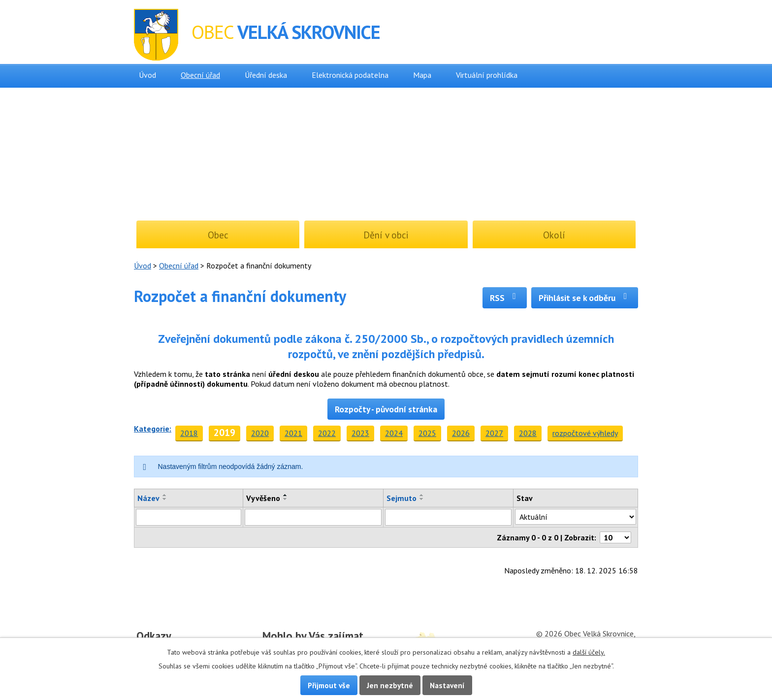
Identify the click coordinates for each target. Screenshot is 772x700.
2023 (360, 433)
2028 (528, 433)
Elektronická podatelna (350, 75)
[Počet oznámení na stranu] (615, 537)
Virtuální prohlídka (487, 75)
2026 (461, 433)
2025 (427, 433)
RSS (505, 298)
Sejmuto (402, 498)
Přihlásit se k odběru (585, 298)
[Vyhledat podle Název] (189, 517)
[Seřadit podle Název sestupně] (165, 499)
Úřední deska (266, 75)
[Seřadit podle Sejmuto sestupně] (422, 499)
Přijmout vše (329, 685)
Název (148, 498)
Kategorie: (153, 429)
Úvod (147, 75)
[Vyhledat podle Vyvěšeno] (313, 517)
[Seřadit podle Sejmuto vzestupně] (422, 495)
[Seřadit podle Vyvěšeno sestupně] (286, 499)
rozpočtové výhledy (585, 433)
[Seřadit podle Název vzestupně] (165, 495)
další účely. (589, 652)
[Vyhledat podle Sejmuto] (448, 517)
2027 (494, 433)
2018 (189, 433)
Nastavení (447, 685)
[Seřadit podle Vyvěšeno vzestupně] (286, 495)
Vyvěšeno (263, 498)
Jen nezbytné (390, 685)
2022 (327, 433)
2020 (260, 433)
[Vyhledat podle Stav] (576, 517)
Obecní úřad (200, 75)
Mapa (422, 75)
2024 (394, 433)
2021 (293, 433)
